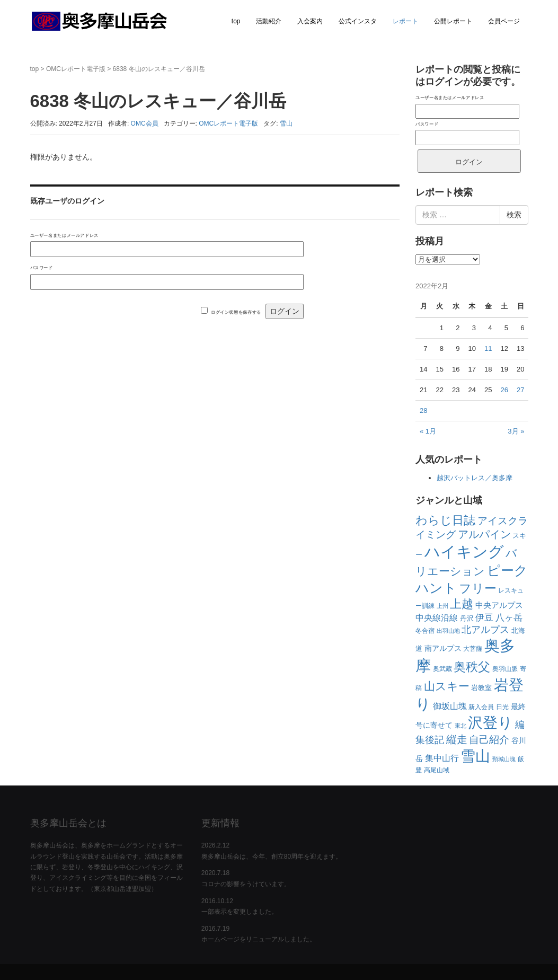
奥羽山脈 (505, 669)
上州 (442, 606)
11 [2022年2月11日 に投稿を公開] (488, 348)
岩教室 (481, 688)
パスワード (42, 268)
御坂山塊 (450, 706)
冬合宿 (425, 631)
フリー (478, 588)
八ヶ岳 (509, 618)
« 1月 (428, 431)
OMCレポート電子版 (76, 69)
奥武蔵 (442, 669)
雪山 (286, 123)
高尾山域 (437, 770)
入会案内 (310, 21)
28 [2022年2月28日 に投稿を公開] (423, 410)
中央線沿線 (437, 617)
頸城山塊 (504, 759)
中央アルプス (499, 605)
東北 (460, 726)
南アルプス (443, 648)
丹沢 (467, 618)
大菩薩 (473, 649)
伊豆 (484, 617)
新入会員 (481, 707)
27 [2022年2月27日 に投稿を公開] (520, 390)
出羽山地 (448, 631)
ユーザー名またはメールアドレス (64, 235)
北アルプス (485, 630)
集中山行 (442, 758)
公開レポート (453, 21)
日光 (502, 707)
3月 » (516, 431)
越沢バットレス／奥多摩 (475, 478)
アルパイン (484, 534)
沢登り (490, 723)
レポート (405, 21)
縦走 (457, 739)
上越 (462, 604)
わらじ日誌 (445, 520)
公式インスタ (358, 21)
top (236, 21)
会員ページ (504, 21)
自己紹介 (489, 739)
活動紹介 (269, 21)
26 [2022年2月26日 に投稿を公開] (504, 390)
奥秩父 (472, 667)
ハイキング (464, 551)
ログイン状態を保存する (236, 312)
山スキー (447, 686)
